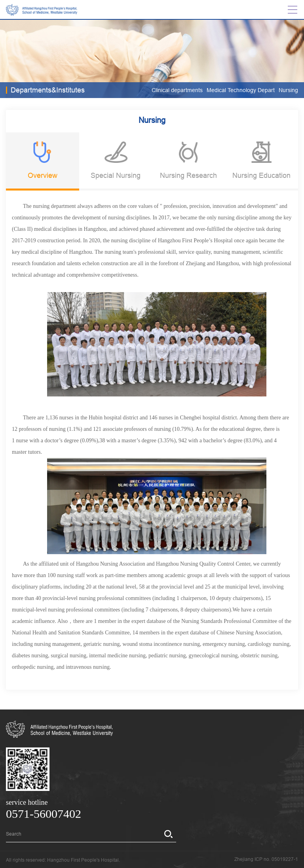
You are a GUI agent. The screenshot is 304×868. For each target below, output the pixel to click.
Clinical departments (177, 90)
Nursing (288, 90)
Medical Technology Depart (241, 90)
